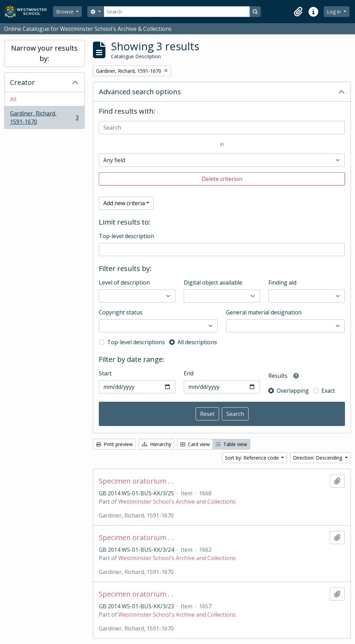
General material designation (264, 312)
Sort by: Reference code (253, 458)
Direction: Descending (318, 458)
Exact (328, 391)
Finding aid (282, 282)
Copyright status (121, 312)
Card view (195, 444)
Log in (335, 12)
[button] (298, 12)
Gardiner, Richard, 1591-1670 (44, 118)
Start (105, 373)
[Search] (177, 12)
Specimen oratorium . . (136, 481)
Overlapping (293, 391)
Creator (23, 82)
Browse (66, 12)
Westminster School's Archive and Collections (177, 502)
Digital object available (213, 282)
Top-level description (126, 236)
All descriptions (197, 342)
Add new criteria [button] (124, 203)
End (189, 373)
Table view (231, 444)
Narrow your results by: (44, 53)
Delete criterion (222, 179)
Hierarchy (157, 444)
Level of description (124, 282)
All (13, 99)
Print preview (114, 444)
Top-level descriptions (136, 342)
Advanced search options (140, 92)
